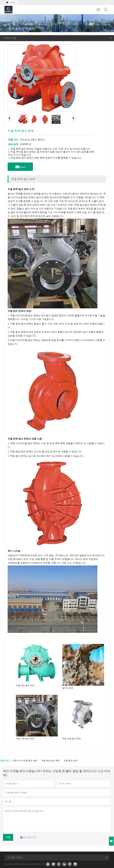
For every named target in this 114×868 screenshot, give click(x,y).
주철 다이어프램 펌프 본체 (25, 761)
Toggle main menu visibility (99, 8)
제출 (8, 837)
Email (20, 166)
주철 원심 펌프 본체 (50, 761)
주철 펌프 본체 (71, 761)
